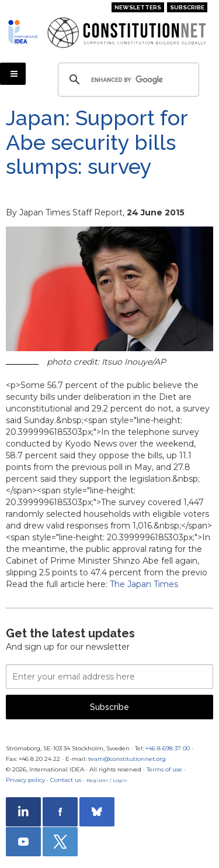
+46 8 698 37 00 (168, 748)
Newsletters (138, 7)
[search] (127, 80)
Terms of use (164, 769)
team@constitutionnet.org (127, 759)
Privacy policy (25, 780)
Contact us (66, 780)
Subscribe (187, 7)
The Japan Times (144, 584)
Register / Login (107, 780)
